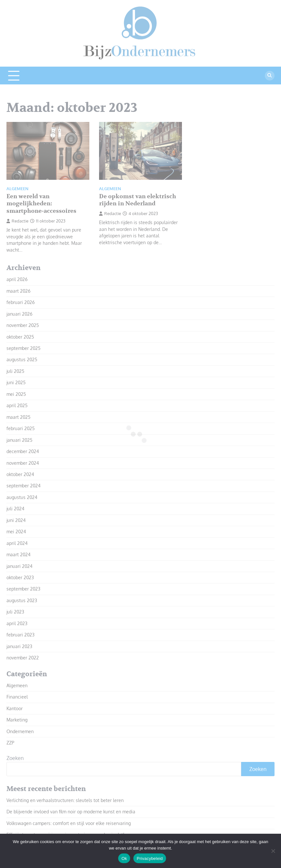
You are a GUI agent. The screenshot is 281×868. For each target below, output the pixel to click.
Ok (124, 858)
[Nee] (273, 851)
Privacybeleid (150, 858)
